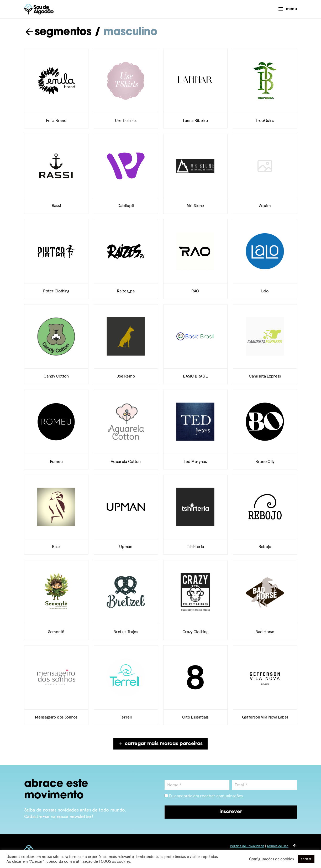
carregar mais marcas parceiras (160, 744)
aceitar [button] (306, 859)
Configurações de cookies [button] (271, 859)
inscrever (231, 812)
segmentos (58, 32)
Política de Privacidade (247, 846)
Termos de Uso (278, 846)
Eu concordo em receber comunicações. (204, 796)
